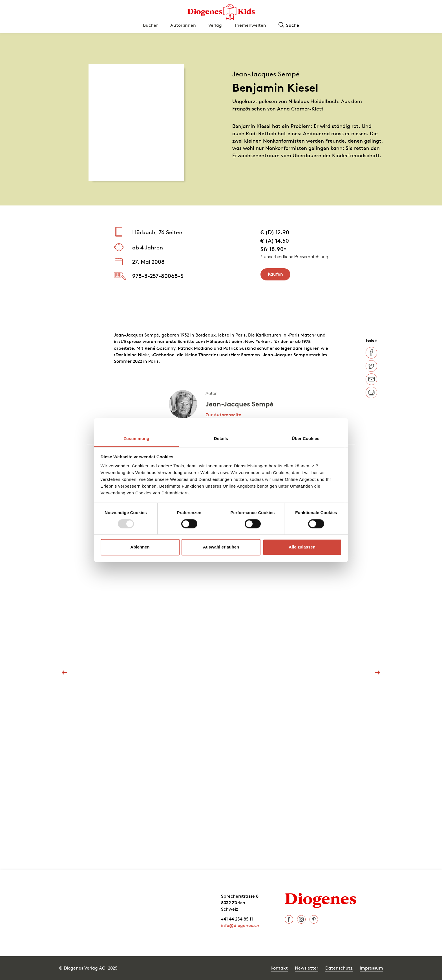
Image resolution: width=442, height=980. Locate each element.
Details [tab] (221, 438)
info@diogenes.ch (240, 925)
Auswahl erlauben (221, 547)
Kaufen (275, 274)
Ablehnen (140, 547)
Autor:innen (183, 25)
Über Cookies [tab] (306, 438)
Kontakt (279, 968)
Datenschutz (339, 968)
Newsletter (307, 968)
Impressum (371, 968)
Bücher (150, 25)
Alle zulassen (302, 547)
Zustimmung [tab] (137, 438)
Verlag (215, 25)
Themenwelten (250, 25)
